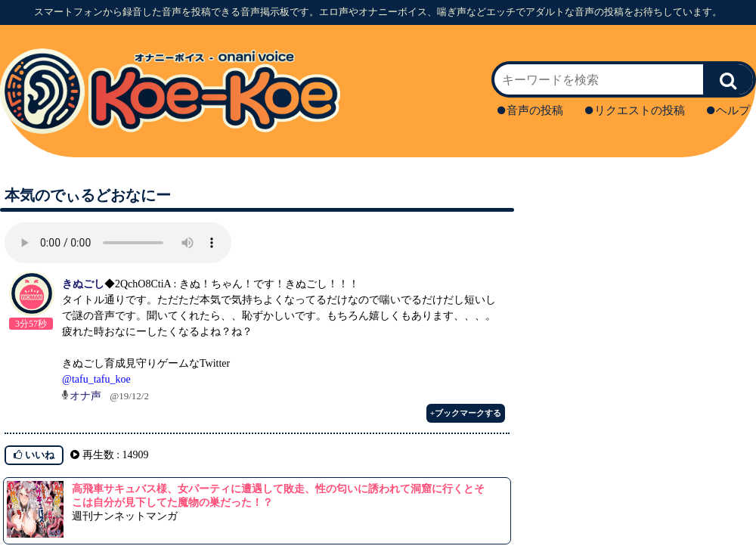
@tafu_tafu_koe (96, 379)
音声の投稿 (530, 110)
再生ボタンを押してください (118, 243)
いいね (34, 455)
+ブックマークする (466, 413)
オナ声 (85, 396)
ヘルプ (728, 110)
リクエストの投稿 (635, 110)
